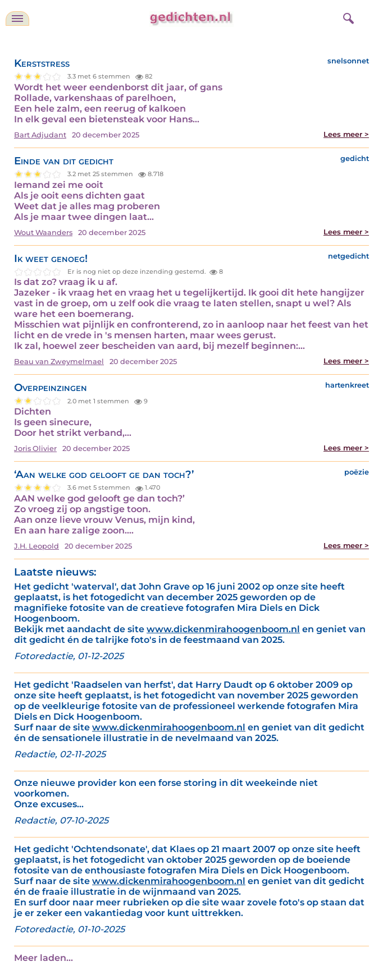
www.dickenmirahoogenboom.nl (223, 629)
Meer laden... (44, 958)
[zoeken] (347, 17)
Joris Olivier (35, 448)
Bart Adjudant (40, 135)
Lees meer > (346, 134)
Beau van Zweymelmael (59, 362)
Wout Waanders (43, 233)
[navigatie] (17, 19)
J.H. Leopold (37, 546)
